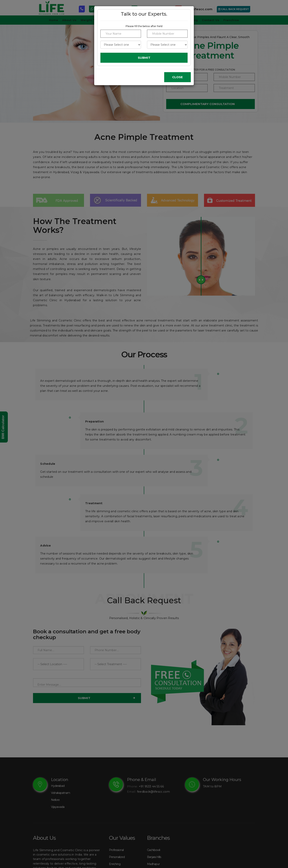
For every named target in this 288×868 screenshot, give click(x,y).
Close (177, 77)
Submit (144, 58)
